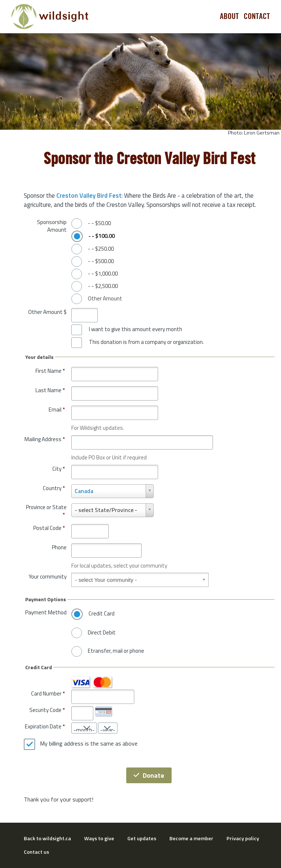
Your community (48, 577)
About (229, 16)
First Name (50, 371)
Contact (257, 16)
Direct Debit (102, 633)
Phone (59, 547)
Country (54, 488)
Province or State (46, 511)
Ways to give (99, 838)
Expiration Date (43, 726)
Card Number (46, 693)
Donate (149, 775)
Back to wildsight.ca (47, 838)
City (59, 469)
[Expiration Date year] (108, 728)
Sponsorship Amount (52, 226)
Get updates (142, 838)
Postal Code (49, 528)
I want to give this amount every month (136, 329)
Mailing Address (45, 439)
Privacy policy (243, 838)
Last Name (50, 390)
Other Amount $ (47, 312)
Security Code (45, 710)
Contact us (36, 852)
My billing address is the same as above (89, 744)
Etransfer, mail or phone (116, 651)
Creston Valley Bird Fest (89, 196)
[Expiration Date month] (84, 728)
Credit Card (102, 614)
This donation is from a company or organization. (146, 342)
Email (57, 410)
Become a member (191, 838)
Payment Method (46, 612)
